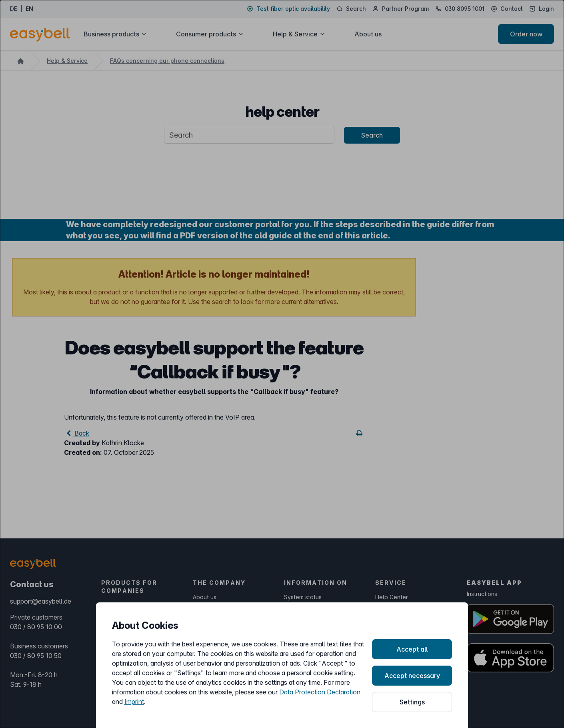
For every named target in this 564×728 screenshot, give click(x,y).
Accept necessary (412, 676)
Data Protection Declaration (320, 692)
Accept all (412, 649)
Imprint (134, 702)
